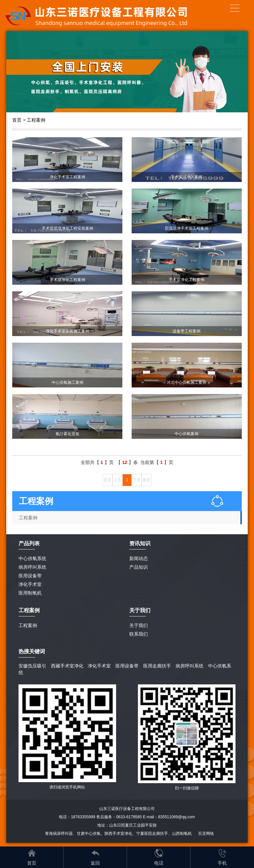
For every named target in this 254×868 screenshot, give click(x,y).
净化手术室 (30, 584)
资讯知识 (140, 543)
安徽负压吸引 (32, 666)
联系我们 (139, 634)
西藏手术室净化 (67, 666)
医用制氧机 (30, 593)
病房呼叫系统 (32, 567)
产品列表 (29, 543)
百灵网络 (206, 834)
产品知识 (139, 567)
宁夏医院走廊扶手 (152, 834)
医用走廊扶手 (157, 666)
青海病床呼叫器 (59, 834)
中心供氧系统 (32, 558)
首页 (17, 120)
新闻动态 (139, 558)
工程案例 (36, 120)
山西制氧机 (182, 834)
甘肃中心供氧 (89, 834)
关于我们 (139, 625)
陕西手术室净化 (118, 834)
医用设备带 (30, 576)
